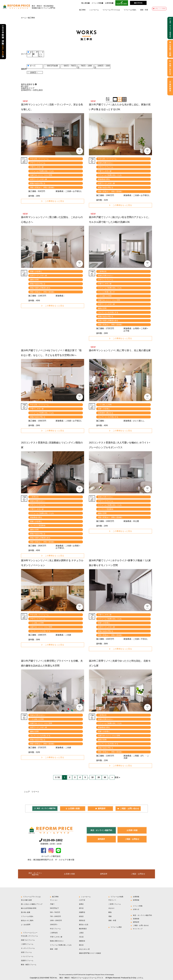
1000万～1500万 (102, 67)
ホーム (24, 18)
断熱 (110, 912)
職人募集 (82, 2)
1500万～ (34, 73)
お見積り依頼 (73, 808)
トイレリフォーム (27, 956)
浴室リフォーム (26, 952)
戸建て (52, 904)
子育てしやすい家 (56, 937)
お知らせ (136, 909)
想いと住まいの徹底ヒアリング (32, 904)
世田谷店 (82, 920)
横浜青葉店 (83, 928)
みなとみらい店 (84, 949)
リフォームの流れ (130, 9)
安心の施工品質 (26, 900)
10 (92, 777)
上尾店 (81, 933)
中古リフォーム (55, 928)
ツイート (35, 791)
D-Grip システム (137, 977)
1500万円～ (54, 924)
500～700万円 (55, 912)
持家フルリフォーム (28, 940)
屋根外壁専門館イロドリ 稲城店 (90, 953)
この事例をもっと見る (53, 201)
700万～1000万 (85, 67)
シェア (27, 791)
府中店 (81, 908)
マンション (41, 54)
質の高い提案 (26, 912)
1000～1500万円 (56, 920)
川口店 (81, 937)
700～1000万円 (55, 916)
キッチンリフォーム (28, 948)
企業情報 (106, 2)
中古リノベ (112, 900)
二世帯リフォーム (27, 944)
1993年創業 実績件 (3, 42)
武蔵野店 (82, 912)
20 (99, 777)
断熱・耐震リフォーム (29, 964)
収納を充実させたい (57, 941)
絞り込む (25, 86)
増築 (110, 916)
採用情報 (136, 900)
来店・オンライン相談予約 (45, 808)
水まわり (112, 908)
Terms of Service (106, 974)
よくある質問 (26, 924)
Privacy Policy (94, 974)
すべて (29, 53)
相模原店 (82, 941)
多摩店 (81, 904)
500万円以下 (54, 908)
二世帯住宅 (54, 933)
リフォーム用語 (116, 927)
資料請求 (100, 808)
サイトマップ (138, 929)
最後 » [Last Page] (117, 777)
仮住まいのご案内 (27, 920)
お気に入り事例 (160, 7)
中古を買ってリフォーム (29, 936)
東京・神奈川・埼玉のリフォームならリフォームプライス (81, 977)
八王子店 (82, 900)
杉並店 (81, 916)
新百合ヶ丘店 (84, 924)
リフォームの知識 (117, 896)
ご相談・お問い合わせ (128, 808)
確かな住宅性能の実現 (29, 908)
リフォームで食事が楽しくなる (61, 945)
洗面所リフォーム (27, 960)
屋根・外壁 (144, 9)
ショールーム (94, 9)
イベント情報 (94, 2)
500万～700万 (70, 66)
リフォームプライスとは (111, 9)
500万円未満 (52, 66)
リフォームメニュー (30, 932)
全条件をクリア (28, 88)
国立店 (81, 945)
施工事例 (82, 9)
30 (105, 777)
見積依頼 (136, 918)
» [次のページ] (112, 777)
